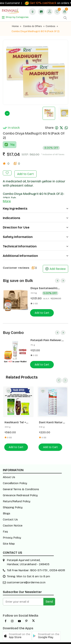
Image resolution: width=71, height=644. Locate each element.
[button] (17, 631)
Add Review (55, 264)
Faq (5, 527)
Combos (52, 26)
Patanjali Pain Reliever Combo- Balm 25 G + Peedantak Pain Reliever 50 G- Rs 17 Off (47, 336)
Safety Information (35, 232)
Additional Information (35, 251)
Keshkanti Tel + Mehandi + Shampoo (15, 418)
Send (49, 597)
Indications (35, 213)
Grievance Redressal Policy (20, 490)
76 (11, 140)
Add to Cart (25, 169)
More (7, 197)
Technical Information (35, 242)
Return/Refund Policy (17, 496)
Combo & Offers (34, 26)
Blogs (7, 509)
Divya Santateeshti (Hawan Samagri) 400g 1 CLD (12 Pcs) (48, 284)
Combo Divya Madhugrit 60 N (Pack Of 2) (36, 31)
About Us (9, 472)
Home (17, 26)
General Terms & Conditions (21, 484)
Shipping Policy (13, 502)
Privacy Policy (12, 533)
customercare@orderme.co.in (26, 577)
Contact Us (10, 515)
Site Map (9, 539)
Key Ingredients (35, 204)
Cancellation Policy (15, 478)
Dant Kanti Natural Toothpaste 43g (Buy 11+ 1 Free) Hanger (52, 418)
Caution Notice (13, 521)
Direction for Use (35, 223)
